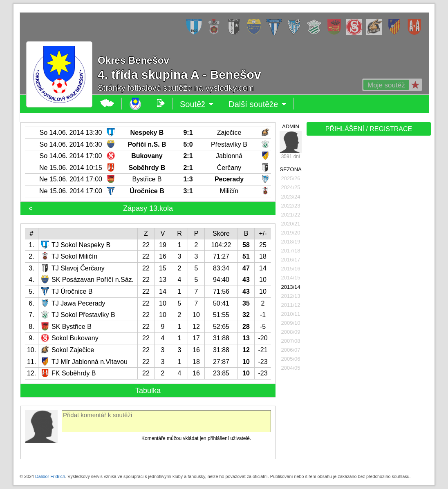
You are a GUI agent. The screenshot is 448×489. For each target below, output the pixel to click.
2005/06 (291, 359)
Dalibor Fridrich (50, 476)
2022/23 (291, 206)
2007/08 (291, 341)
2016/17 (291, 260)
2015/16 (291, 269)
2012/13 (291, 296)
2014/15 (291, 278)
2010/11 (291, 314)
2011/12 (291, 305)
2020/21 (291, 224)
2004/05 (291, 368)
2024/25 (291, 187)
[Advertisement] (368, 266)
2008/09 (291, 332)
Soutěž (197, 104)
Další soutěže (258, 104)
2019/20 (291, 233)
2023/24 (291, 197)
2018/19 (291, 242)
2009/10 (291, 323)
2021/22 (291, 215)
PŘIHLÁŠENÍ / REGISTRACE (369, 129)
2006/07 (291, 350)
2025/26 (291, 178)
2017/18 (291, 251)
